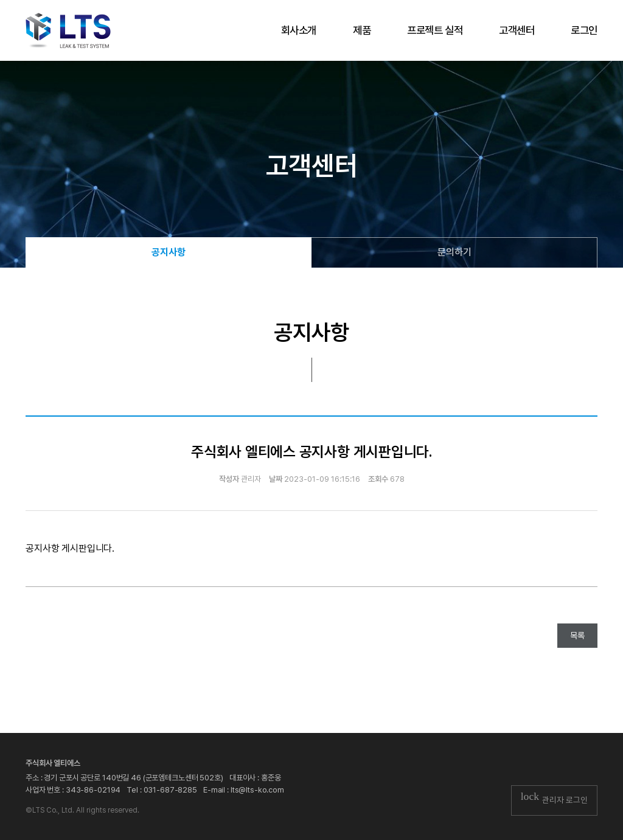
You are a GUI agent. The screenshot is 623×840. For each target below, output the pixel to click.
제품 (362, 30)
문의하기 (454, 252)
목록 (577, 636)
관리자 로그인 (554, 800)
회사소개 (299, 30)
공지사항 (169, 252)
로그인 (584, 30)
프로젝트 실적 (435, 30)
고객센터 (517, 30)
